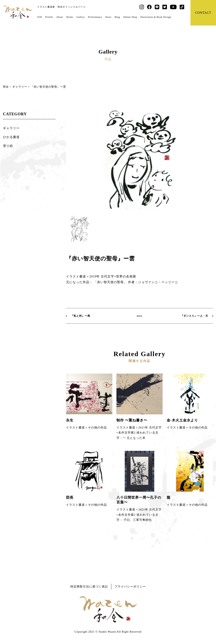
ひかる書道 (11, 137)
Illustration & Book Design (156, 17)
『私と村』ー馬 (81, 316)
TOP (40, 17)
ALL (139, 316)
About (60, 17)
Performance (95, 17)
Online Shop (130, 17)
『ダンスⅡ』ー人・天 (194, 316)
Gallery (81, 17)
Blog (117, 17)
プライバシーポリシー (130, 587)
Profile (49, 17)
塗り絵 (8, 146)
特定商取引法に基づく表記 (89, 587)
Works (70, 17)
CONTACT (203, 13)
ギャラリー (11, 128)
